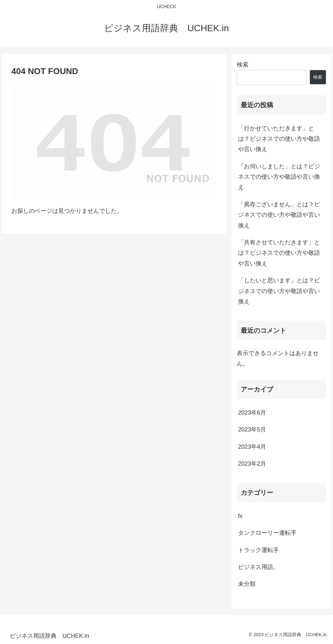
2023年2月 (252, 464)
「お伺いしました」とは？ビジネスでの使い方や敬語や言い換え (279, 177)
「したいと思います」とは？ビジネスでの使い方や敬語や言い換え (279, 291)
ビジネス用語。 (259, 567)
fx (240, 516)
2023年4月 (252, 447)
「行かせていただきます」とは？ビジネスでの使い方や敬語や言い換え (279, 139)
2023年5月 (252, 430)
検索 (243, 65)
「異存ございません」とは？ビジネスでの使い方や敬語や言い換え (279, 215)
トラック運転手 (259, 550)
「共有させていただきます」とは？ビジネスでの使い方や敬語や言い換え (279, 253)
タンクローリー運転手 (267, 533)
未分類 (247, 584)
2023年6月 (252, 413)
